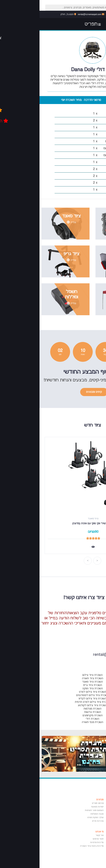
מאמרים (90, 800)
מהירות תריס (58, 821)
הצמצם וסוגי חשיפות (55, 810)
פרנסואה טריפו (87, 853)
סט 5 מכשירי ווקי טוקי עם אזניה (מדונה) (54, 524)
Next (48, 561)
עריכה (91, 814)
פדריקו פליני (88, 850)
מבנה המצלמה (57, 814)
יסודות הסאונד (58, 807)
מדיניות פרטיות (57, 842)
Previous (58, 561)
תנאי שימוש (59, 839)
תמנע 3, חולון (29, 14)
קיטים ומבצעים (54, 392)
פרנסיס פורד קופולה (85, 842)
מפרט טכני (74, 100)
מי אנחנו (60, 832)
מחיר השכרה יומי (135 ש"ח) (32, 101)
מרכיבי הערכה (95, 100)
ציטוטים (90, 832)
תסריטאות (89, 803)
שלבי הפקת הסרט (56, 817)
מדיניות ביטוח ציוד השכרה (52, 846)
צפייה (86, 227)
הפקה (91, 817)
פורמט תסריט (58, 803)
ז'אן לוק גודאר (87, 846)
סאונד (91, 821)
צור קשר (60, 835)
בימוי (91, 807)
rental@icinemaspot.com (52, 14)
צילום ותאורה (87, 810)
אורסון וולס (89, 839)
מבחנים (60, 800)
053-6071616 (75, 14)
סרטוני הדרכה (53, 100)
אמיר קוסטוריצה (86, 835)
